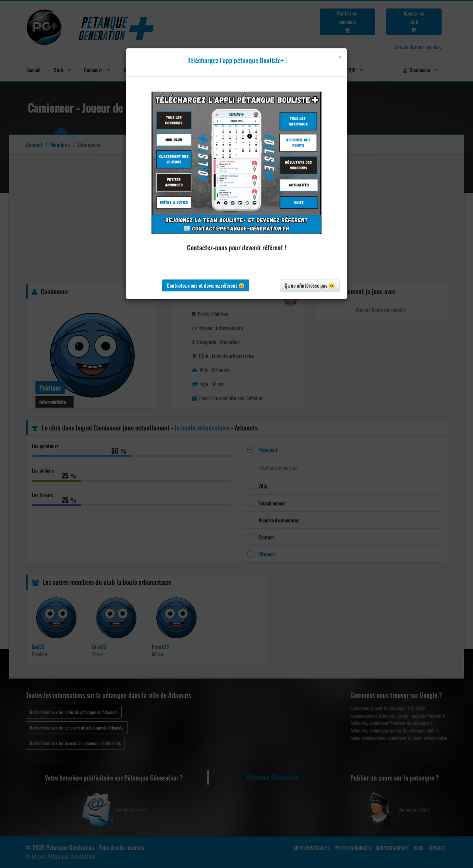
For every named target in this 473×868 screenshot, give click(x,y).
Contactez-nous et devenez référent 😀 (206, 285)
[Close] (340, 57)
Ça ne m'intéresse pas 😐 (310, 285)
